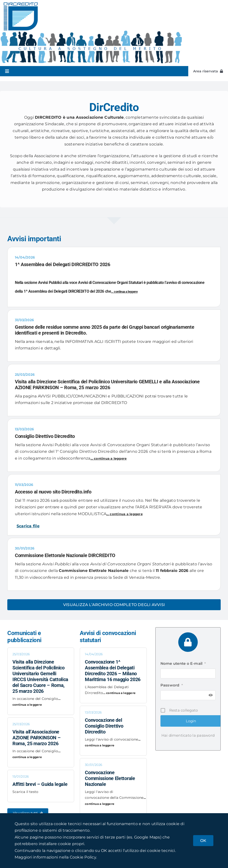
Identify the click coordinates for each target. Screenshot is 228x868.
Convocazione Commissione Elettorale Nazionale (110, 778)
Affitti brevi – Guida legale (40, 784)
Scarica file (28, 526)
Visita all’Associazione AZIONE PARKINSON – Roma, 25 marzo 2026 (37, 738)
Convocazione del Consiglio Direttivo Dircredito (104, 726)
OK (203, 841)
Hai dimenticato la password (188, 735)
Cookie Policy (83, 857)
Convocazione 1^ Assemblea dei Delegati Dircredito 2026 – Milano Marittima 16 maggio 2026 (113, 671)
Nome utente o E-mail (183, 663)
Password (172, 685)
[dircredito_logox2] (21, 4)
